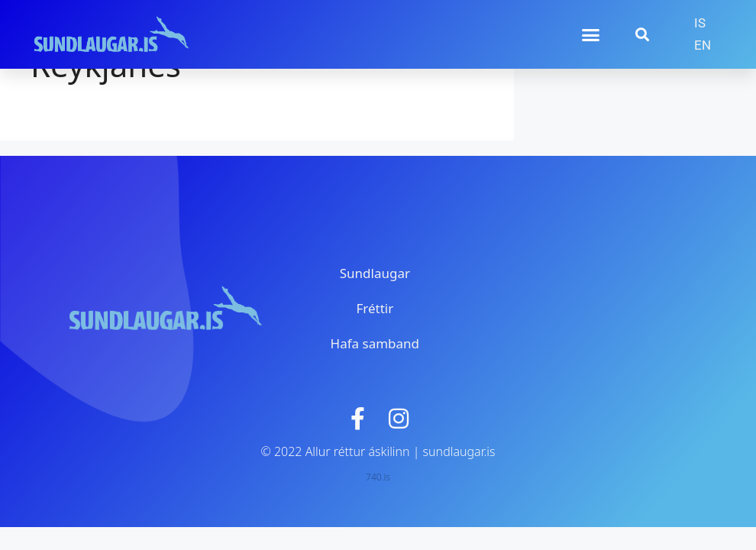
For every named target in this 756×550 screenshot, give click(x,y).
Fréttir (375, 308)
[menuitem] (700, 23)
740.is (378, 477)
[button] (590, 34)
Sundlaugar (375, 273)
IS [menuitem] (700, 23)
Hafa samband (375, 343)
